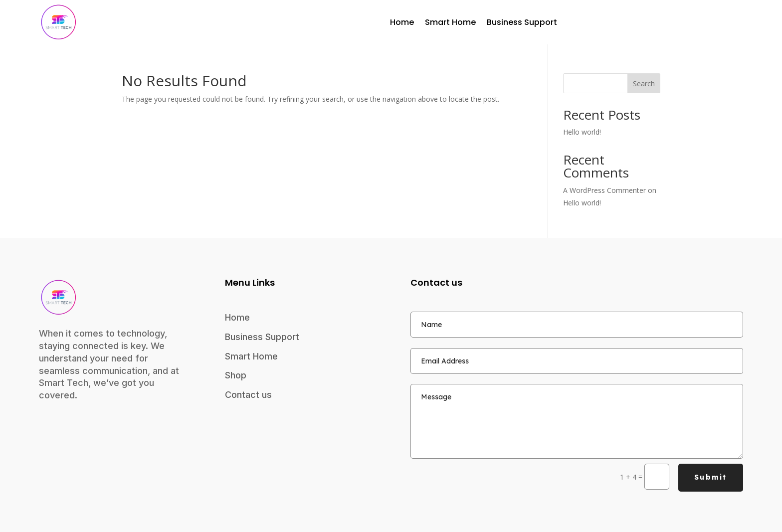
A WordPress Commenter (604, 190)
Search (644, 84)
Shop (236, 375)
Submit (710, 477)
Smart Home (450, 22)
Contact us (248, 395)
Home (402, 22)
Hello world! (582, 132)
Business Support (522, 22)
